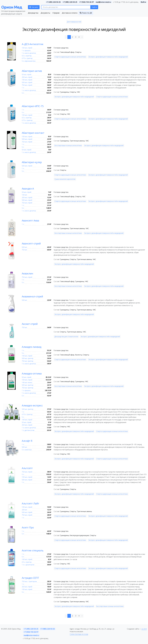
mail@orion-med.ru (103, 2)
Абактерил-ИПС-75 (35, 106)
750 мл (24, 250)
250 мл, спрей (27, 425)
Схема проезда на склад (79, 634)
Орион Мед (12, 7)
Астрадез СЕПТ (32, 578)
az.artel (144, 629)
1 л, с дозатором (28, 565)
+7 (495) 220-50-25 (53, 2)
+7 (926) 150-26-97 (86, 2)
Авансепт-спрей (33, 243)
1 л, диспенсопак (28, 430)
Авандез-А (29, 188)
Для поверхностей (74, 22)
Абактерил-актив (34, 71)
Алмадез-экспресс (34, 405)
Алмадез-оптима (33, 373)
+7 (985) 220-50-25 (70, 2)
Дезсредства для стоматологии (66, 337)
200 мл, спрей (27, 77)
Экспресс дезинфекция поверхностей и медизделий (108, 57)
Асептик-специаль (35, 550)
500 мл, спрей (27, 82)
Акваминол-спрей (34, 296)
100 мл (24, 195)
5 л (23, 93)
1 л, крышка (26, 50)
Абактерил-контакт (35, 133)
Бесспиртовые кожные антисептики (68, 145)
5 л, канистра (27, 450)
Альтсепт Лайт (32, 503)
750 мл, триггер (28, 361)
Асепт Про (29, 527)
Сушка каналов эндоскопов (65, 179)
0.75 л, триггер (27, 58)
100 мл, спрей (27, 48)
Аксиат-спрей (31, 324)
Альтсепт (28, 468)
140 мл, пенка (27, 382)
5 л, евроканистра (29, 61)
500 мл (24, 247)
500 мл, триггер (28, 358)
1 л (23, 88)
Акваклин (28, 273)
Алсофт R (28, 441)
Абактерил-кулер (34, 162)
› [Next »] (82, 37)
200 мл (24, 510)
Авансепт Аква (32, 220)
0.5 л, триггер (27, 56)
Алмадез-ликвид (33, 347)
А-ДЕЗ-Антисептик (34, 44)
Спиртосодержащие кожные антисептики (70, 57)
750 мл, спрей (27, 85)
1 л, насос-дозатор (29, 53)
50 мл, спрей (27, 74)
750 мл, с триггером (29, 581)
